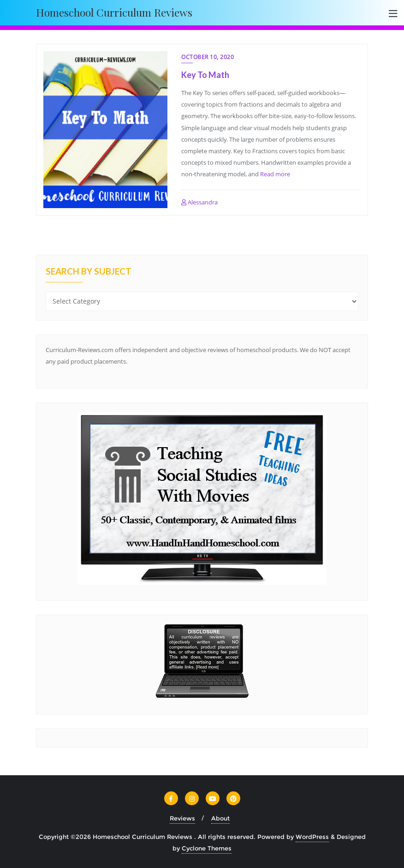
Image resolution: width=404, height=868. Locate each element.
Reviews (182, 818)
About (220, 818)
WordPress (312, 837)
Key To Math (205, 75)
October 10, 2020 (208, 57)
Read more (275, 174)
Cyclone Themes (207, 848)
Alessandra (199, 202)
